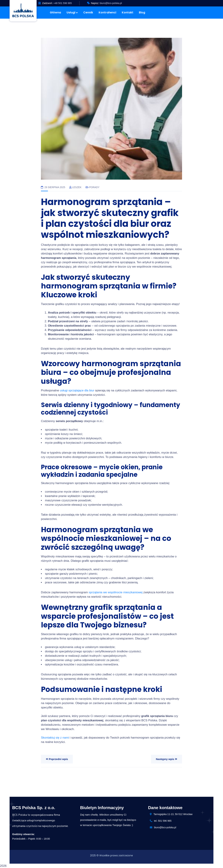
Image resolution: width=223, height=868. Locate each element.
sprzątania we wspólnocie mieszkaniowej (116, 592)
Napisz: (95, 3)
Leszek (77, 187)
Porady (94, 187)
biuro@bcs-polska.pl (111, 3)
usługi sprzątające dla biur (77, 390)
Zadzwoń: (47, 3)
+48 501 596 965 (63, 3)
